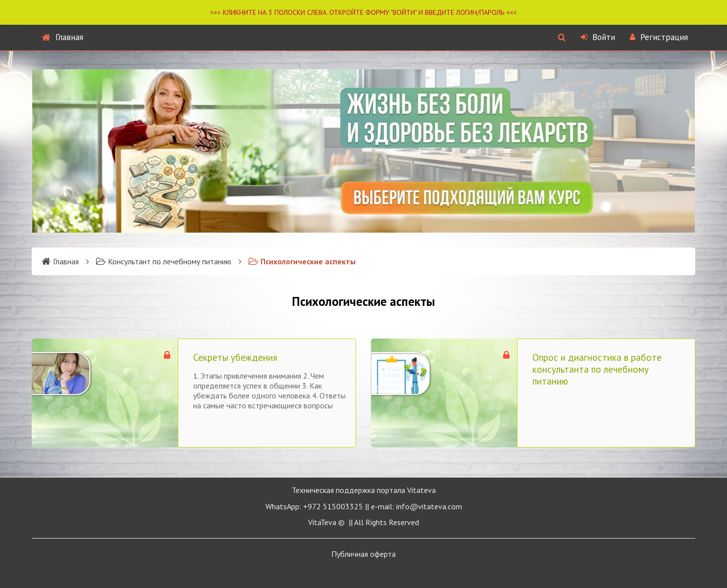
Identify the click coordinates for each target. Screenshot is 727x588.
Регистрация (659, 37)
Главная (63, 37)
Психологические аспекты (302, 261)
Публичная (363, 554)
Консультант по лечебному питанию (164, 261)
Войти (598, 37)
